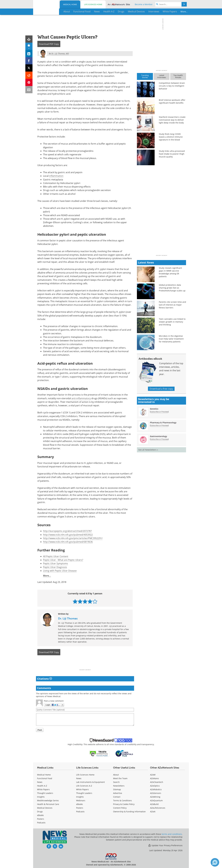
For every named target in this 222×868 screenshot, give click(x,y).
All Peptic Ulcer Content (56, 556)
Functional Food (45, 778)
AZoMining (155, 797)
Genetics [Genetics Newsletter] (154, 409)
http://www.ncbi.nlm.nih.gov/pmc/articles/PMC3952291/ (73, 538)
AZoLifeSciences (158, 808)
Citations (45, 679)
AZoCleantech (157, 782)
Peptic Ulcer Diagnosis (55, 567)
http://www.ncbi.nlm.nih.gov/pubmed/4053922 (68, 535)
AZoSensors (156, 793)
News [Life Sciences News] (79, 778)
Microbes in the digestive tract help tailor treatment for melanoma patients (171, 339)
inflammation (56, 176)
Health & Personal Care (48, 804)
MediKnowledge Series (48, 800)
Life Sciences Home (93, 4)
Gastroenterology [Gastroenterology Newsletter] (159, 436)
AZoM (153, 775)
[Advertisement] (85, 663)
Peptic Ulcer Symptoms (55, 563)
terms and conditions (172, 834)
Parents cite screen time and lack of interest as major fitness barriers (172, 305)
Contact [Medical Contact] (117, 797)
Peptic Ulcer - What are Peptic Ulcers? (63, 560)
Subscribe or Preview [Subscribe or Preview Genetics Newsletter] (159, 412)
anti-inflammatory (81, 398)
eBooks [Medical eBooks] (40, 815)
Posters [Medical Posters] (41, 819)
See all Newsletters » (148, 450)
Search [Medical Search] (116, 782)
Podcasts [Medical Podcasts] (41, 823)
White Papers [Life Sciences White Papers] (82, 789)
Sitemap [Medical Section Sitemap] (117, 789)
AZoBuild (154, 804)
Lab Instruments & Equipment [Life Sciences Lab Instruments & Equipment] (90, 782)
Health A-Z (42, 786)
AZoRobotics (156, 789)
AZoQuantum (156, 800)
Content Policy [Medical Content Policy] (120, 808)
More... (177, 11)
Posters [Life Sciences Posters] (80, 808)
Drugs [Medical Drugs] (40, 812)
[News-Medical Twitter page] (55, 846)
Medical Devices (45, 808)
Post (40, 730)
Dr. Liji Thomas (68, 618)
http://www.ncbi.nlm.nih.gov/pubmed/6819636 (68, 542)
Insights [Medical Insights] (41, 797)
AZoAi (153, 812)
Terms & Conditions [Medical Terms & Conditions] (122, 800)
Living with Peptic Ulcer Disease (60, 571)
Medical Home (70, 4)
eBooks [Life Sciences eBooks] (79, 804)
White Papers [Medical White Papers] (43, 789)
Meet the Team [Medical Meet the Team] (120, 778)
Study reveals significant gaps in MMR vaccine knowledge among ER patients (170, 272)
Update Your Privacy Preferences (165, 845)
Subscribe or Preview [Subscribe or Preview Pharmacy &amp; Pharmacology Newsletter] (159, 425)
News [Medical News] (40, 782)
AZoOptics (155, 786)
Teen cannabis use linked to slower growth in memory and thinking (172, 322)
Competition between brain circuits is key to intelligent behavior (172, 86)
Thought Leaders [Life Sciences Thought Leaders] (84, 793)
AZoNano (154, 778)
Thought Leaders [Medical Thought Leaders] (45, 793)
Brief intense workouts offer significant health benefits (172, 101)
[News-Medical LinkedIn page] (61, 846)
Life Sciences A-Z (84, 786)
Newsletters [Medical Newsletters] (119, 786)
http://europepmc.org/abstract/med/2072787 (67, 531)
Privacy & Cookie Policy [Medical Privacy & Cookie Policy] (124, 804)
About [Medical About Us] (116, 775)
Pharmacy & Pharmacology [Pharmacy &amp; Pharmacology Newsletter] (163, 423)
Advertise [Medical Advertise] (118, 793)
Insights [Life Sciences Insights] (80, 797)
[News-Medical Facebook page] (49, 846)
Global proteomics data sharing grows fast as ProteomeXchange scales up (172, 288)
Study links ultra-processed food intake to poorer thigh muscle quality (172, 154)
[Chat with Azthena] (215, 862)
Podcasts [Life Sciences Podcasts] (80, 812)
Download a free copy (161, 389)
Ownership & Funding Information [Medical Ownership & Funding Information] (129, 812)
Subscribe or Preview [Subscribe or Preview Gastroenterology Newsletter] (159, 439)
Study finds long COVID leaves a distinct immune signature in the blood (171, 137)
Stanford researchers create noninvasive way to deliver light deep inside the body (172, 120)
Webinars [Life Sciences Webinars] (81, 800)
